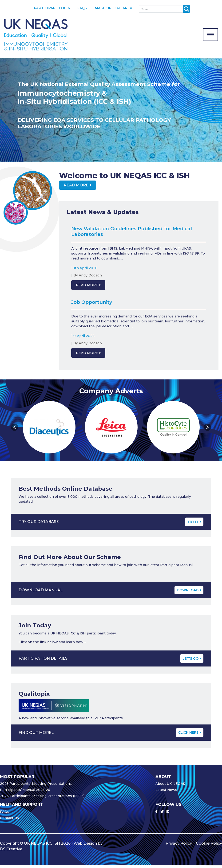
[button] (15, 430)
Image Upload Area (113, 8)
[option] (111, 113)
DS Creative (11, 852)
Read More (76, 188)
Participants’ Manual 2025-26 (25, 793)
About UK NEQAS (170, 786)
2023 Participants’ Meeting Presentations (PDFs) (42, 799)
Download (189, 593)
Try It (194, 524)
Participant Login (52, 8)
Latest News (166, 793)
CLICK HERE (190, 735)
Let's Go (192, 661)
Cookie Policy (209, 846)
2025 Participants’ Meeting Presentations (36, 786)
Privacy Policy (179, 846)
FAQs (82, 8)
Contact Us (9, 821)
